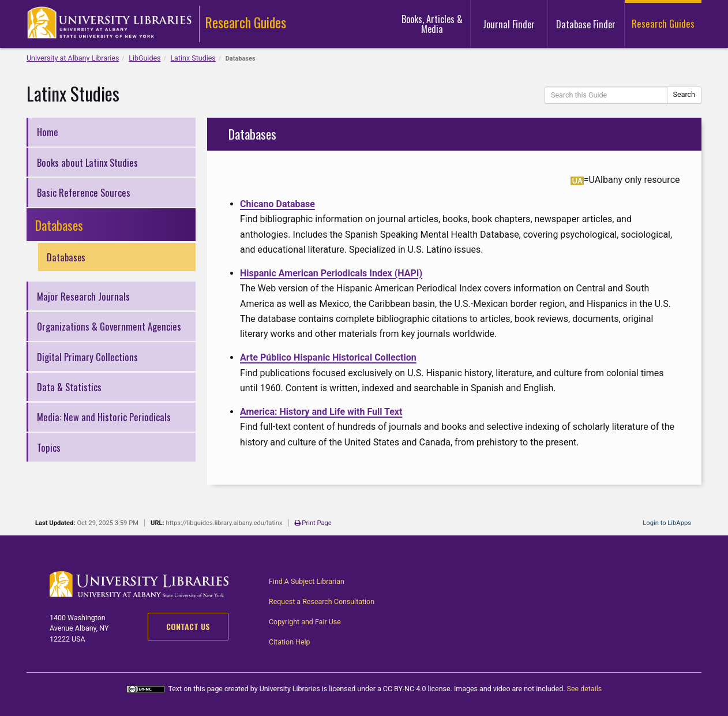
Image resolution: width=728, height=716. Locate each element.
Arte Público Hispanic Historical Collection (328, 357)
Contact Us (188, 626)
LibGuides (145, 58)
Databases (67, 257)
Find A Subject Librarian (307, 581)
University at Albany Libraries (73, 58)
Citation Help (290, 642)
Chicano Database (277, 204)
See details (585, 689)
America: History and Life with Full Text (321, 412)
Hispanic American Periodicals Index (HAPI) (331, 273)
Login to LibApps (667, 523)
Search (684, 94)
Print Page (315, 523)
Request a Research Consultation (322, 601)
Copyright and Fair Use (305, 622)
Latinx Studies (193, 58)
